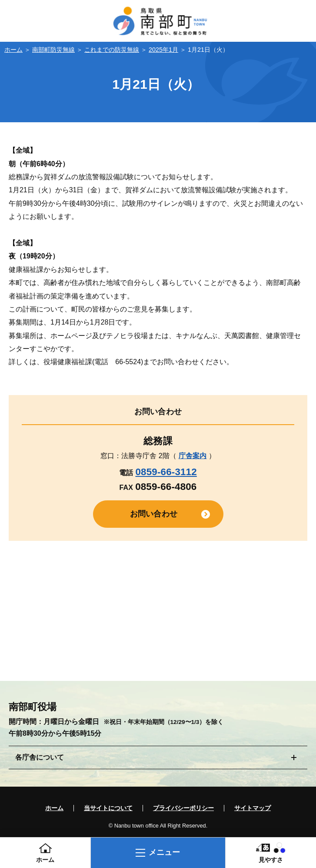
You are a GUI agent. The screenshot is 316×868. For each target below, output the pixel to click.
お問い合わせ (154, 514)
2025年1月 (163, 50)
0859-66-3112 (166, 472)
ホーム (13, 50)
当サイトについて (108, 808)
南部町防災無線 (53, 50)
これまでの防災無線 (112, 50)
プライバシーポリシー (183, 808)
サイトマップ (253, 808)
